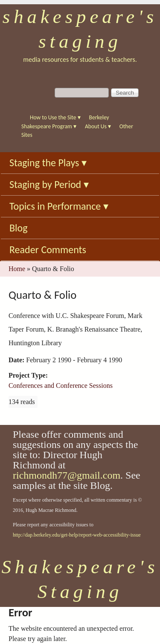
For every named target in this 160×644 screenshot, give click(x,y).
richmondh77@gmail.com (67, 475)
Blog (19, 228)
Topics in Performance (59, 206)
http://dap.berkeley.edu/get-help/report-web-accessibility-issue (77, 535)
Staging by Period (49, 184)
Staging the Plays (48, 163)
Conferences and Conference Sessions (61, 386)
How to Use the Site (55, 117)
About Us (98, 126)
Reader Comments (48, 250)
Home (17, 269)
